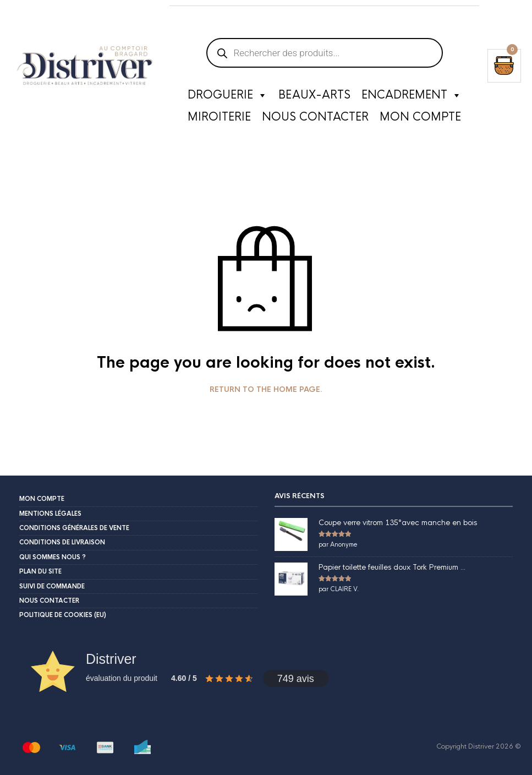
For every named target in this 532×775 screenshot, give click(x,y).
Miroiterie (219, 117)
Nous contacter (315, 117)
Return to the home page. (266, 390)
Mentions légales (50, 514)
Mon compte (420, 117)
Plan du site (40, 571)
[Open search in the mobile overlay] (325, 11)
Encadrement (412, 95)
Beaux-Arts (314, 95)
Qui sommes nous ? (53, 557)
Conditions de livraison (62, 542)
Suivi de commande (52, 586)
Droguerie (227, 95)
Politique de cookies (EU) (63, 615)
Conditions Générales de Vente (74, 528)
